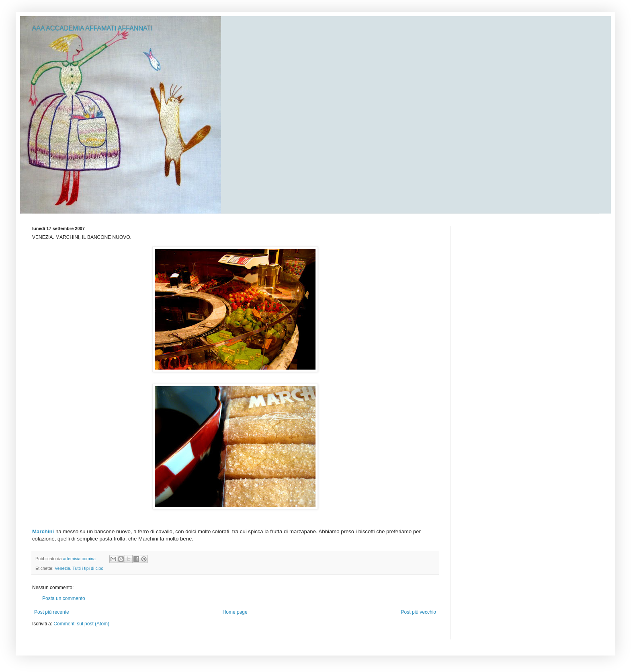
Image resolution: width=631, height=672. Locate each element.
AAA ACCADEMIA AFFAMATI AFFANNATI (92, 28)
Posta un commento (64, 598)
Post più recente (52, 612)
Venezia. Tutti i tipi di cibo (79, 568)
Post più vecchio (419, 612)
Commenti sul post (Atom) (81, 624)
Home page (235, 612)
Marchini (43, 531)
